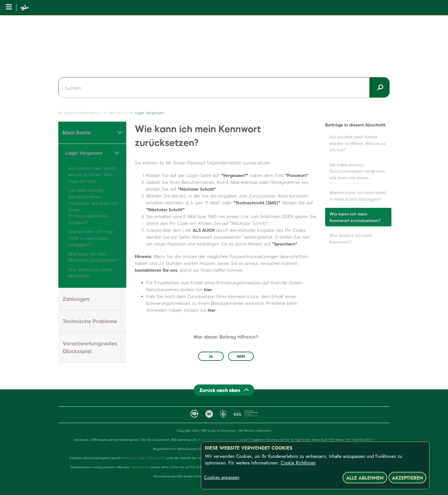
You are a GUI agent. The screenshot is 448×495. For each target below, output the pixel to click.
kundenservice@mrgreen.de (218, 440)
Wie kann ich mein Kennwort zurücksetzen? (355, 217)
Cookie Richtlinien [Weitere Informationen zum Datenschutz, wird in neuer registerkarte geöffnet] (298, 463)
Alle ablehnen (365, 478)
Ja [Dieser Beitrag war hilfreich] (211, 356)
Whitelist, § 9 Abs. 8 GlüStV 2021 (144, 458)
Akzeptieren (407, 478)
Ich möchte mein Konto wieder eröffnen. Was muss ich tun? (92, 175)
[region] (315, 465)
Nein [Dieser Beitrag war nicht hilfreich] (241, 356)
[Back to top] (224, 390)
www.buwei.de (140, 467)
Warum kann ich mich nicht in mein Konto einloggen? (91, 238)
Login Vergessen (149, 113)
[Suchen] (224, 88)
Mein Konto (119, 113)
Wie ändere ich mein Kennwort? (351, 239)
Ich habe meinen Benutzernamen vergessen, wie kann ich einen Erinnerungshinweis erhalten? (358, 173)
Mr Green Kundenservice (81, 113)
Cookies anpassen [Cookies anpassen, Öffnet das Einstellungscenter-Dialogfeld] (222, 478)
